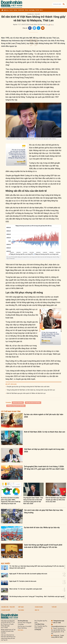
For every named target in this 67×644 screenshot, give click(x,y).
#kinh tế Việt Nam (18, 403)
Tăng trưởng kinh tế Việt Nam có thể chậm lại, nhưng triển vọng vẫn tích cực (31, 390)
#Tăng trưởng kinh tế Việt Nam (16, 406)
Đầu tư (41, 10)
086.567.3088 (56, 623)
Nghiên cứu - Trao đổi (8, 10)
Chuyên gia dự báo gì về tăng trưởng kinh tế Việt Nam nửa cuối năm (28, 387)
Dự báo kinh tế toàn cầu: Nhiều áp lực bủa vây (42, 527)
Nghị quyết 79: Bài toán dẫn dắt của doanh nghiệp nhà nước (28, 574)
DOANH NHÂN (21, 10)
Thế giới (26, 10)
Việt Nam (15, 10)
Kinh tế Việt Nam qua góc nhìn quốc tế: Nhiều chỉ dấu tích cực (26, 393)
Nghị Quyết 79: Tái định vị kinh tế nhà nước (23, 581)
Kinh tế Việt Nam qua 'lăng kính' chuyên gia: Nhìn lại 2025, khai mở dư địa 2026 (56, 500)
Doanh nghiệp (32, 10)
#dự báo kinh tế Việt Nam (33, 403)
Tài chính (37, 10)
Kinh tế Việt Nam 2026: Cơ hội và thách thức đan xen (45, 432)
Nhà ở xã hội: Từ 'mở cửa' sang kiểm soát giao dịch (26, 589)
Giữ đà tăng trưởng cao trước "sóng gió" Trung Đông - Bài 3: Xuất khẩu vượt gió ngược (37, 596)
